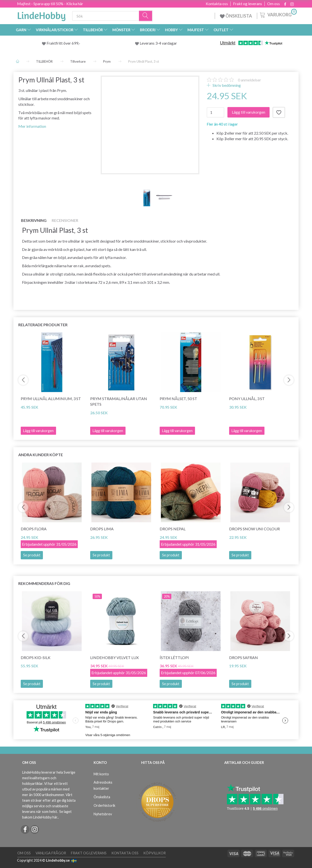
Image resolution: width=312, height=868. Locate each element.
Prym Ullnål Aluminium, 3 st (51, 399)
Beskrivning (34, 220)
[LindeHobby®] (41, 15)
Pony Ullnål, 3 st (247, 399)
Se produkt (32, 555)
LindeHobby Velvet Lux (114, 657)
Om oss (273, 4)
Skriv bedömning (226, 85)
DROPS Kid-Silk (36, 657)
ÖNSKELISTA (236, 16)
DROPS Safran (244, 657)
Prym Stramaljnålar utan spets (119, 401)
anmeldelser (249, 80)
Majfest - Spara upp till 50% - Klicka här (50, 4)
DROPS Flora (34, 529)
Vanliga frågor (51, 853)
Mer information (32, 126)
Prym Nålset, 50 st (178, 399)
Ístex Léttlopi (174, 657)
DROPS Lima (102, 529)
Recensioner (65, 220)
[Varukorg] (278, 14)
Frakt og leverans (248, 4)
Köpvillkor (155, 853)
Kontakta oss (217, 4)
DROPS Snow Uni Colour (254, 529)
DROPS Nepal (173, 529)
